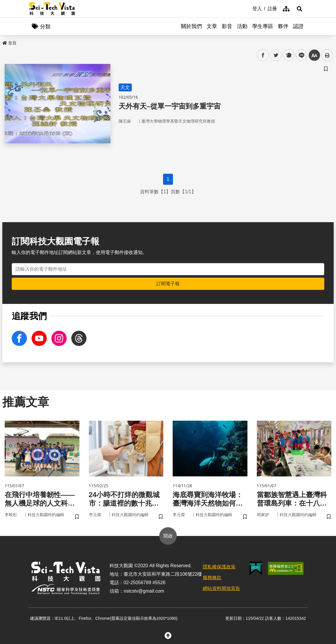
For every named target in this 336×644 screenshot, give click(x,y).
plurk (288, 55)
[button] (299, 9)
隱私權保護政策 (219, 567)
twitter (276, 55)
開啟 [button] (168, 536)
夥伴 (283, 26)
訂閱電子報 (168, 284)
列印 (327, 55)
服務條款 (212, 578)
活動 (242, 26)
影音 (227, 26)
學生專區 (263, 26)
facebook (263, 55)
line (300, 55)
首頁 (9, 43)
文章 (212, 26)
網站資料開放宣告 (221, 588)
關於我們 (191, 26)
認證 (298, 26)
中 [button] (314, 55)
